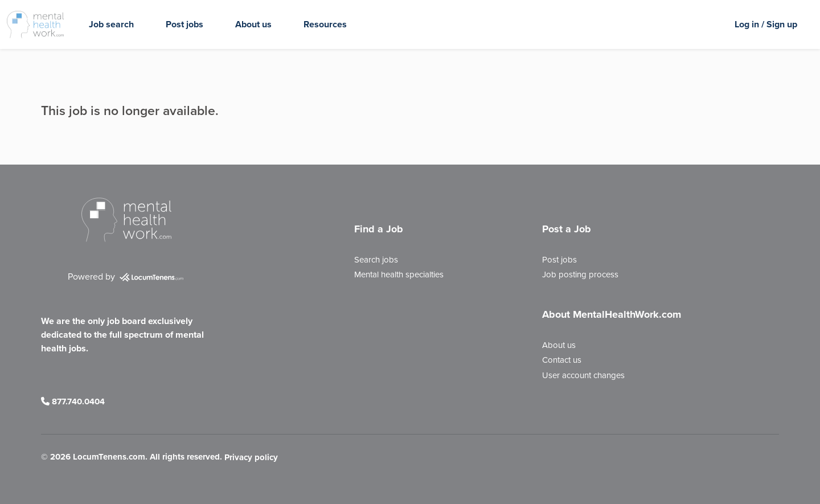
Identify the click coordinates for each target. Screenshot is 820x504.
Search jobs (376, 260)
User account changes (583, 375)
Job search (111, 24)
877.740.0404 (73, 401)
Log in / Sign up (766, 24)
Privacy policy (251, 458)
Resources (325, 24)
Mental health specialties (399, 274)
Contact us (562, 360)
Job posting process (580, 274)
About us (253, 24)
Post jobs (184, 24)
